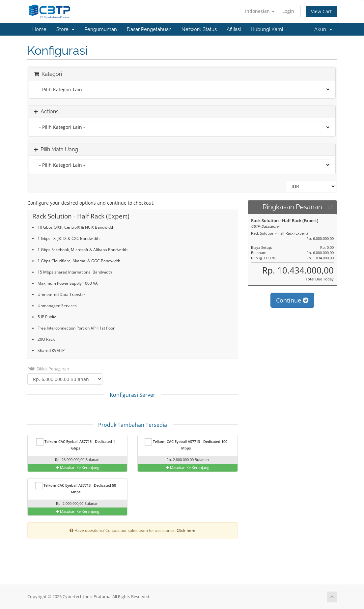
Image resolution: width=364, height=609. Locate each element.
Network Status (199, 29)
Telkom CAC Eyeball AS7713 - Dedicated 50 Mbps (76, 488)
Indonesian (260, 11)
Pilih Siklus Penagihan (48, 369)
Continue (292, 307)
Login (288, 11)
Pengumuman (101, 29)
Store (65, 29)
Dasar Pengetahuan (149, 29)
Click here (186, 530)
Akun (323, 29)
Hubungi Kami (267, 29)
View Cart (321, 11)
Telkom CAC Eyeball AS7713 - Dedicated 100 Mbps (186, 444)
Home (39, 29)
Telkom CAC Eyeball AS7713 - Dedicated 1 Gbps (76, 444)
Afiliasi (234, 29)
